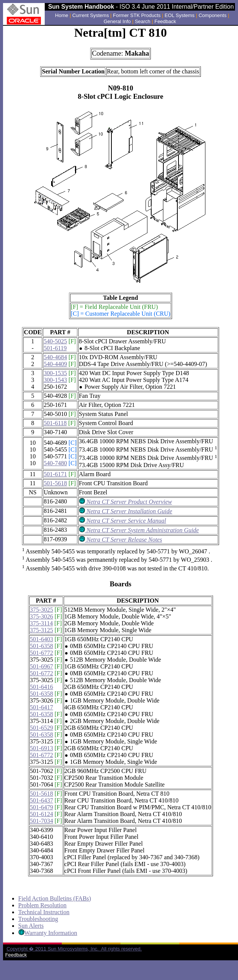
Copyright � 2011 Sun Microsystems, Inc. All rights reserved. (74, 949)
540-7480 (55, 463)
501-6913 (41, 748)
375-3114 (41, 623)
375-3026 (41, 616)
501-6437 (41, 800)
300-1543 (55, 380)
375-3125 (41, 630)
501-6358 (41, 646)
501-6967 (41, 666)
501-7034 (41, 821)
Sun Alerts (31, 926)
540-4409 (55, 364)
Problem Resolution (42, 905)
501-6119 (55, 348)
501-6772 (41, 653)
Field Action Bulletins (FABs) (55, 898)
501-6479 (41, 807)
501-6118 (55, 423)
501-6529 (41, 728)
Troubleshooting (38, 919)
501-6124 (41, 814)
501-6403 (41, 639)
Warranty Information (51, 933)
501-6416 (41, 687)
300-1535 (55, 373)
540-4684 (55, 357)
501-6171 (55, 474)
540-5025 (55, 341)
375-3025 (41, 610)
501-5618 (55, 483)
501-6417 (41, 707)
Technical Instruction (44, 912)
